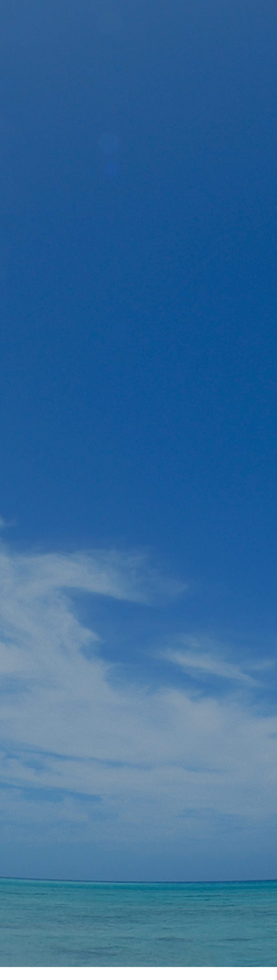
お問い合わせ (162, 961)
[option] (138, 108)
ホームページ (115, 961)
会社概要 (138, 961)
